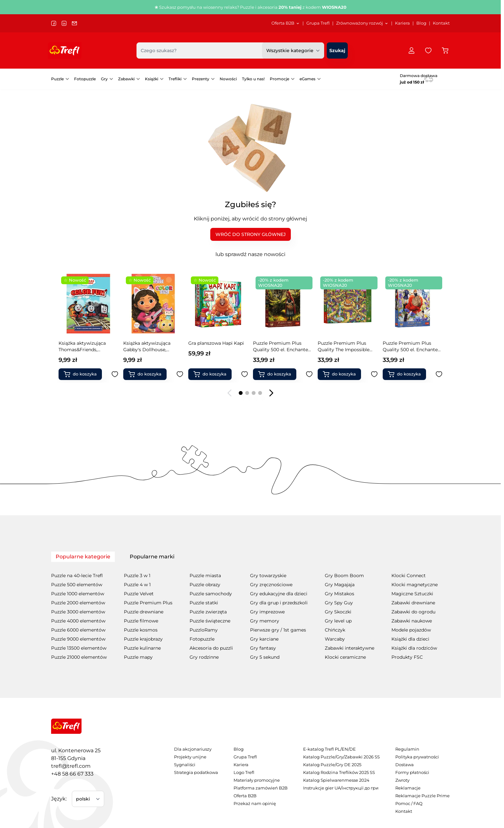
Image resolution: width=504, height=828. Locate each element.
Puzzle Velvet (139, 594)
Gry (104, 79)
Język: (59, 799)
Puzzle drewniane (144, 612)
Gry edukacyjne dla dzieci (279, 594)
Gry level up (338, 621)
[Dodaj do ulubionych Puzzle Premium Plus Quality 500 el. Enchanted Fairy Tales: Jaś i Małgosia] (439, 374)
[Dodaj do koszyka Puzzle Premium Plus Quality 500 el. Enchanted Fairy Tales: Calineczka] (342, 374)
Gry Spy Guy (339, 603)
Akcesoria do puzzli (211, 648)
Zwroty (402, 780)
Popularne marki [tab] (152, 557)
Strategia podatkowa (196, 772)
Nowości (228, 79)
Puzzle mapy (138, 657)
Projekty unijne (190, 757)
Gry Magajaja (340, 585)
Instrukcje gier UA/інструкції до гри (341, 788)
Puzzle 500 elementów (77, 585)
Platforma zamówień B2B (261, 788)
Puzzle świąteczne (210, 621)
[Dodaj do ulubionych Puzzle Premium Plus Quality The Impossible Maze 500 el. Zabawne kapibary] (310, 374)
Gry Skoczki (338, 612)
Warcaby (335, 639)
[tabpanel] (250, 612)
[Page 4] (260, 393)
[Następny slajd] (271, 393)
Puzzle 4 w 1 (137, 585)
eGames (307, 79)
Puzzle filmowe (141, 621)
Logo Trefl (244, 772)
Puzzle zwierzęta (208, 612)
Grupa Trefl (318, 23)
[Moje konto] (411, 50)
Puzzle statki (204, 603)
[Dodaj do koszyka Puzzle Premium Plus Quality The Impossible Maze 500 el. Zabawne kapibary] (277, 374)
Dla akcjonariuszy (193, 749)
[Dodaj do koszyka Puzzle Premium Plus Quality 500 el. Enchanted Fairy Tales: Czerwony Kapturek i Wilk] (213, 374)
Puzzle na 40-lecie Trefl (77, 576)
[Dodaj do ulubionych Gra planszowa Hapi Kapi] (180, 374)
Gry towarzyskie (268, 576)
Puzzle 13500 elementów (79, 648)
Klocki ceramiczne (345, 657)
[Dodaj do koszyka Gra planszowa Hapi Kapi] (148, 374)
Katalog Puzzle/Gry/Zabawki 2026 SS (341, 757)
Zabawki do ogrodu (413, 612)
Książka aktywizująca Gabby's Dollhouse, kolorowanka (82, 347)
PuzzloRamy (204, 630)
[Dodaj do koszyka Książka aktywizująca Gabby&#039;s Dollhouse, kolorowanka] (83, 374)
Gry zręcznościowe (271, 585)
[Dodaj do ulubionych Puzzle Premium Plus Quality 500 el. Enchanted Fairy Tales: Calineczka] (374, 374)
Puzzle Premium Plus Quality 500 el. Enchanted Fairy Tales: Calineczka (347, 347)
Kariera (402, 23)
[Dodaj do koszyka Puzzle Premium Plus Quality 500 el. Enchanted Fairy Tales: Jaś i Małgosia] (407, 374)
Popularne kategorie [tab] (83, 557)
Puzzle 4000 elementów (78, 621)
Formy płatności (412, 772)
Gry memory (265, 621)
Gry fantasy (263, 648)
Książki (152, 79)
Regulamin (407, 749)
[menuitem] (286, 23)
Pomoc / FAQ (409, 804)
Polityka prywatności (417, 757)
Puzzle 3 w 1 (137, 576)
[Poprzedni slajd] (230, 393)
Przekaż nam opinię (255, 804)
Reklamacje (408, 788)
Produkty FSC (407, 657)
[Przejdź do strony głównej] (65, 50)
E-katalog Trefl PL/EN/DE (329, 749)
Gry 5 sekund (265, 657)
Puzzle (57, 79)
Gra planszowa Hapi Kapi (151, 343)
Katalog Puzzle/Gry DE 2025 (332, 765)
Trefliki (175, 79)
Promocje (279, 79)
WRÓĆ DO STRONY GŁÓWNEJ (251, 234)
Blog (421, 23)
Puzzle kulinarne (142, 648)
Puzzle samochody (211, 594)
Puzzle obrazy (205, 585)
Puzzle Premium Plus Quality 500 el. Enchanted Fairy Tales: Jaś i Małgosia (412, 347)
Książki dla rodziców (414, 648)
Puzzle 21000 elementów (79, 657)
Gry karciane (264, 639)
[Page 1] (241, 393)
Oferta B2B (245, 796)
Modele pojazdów (411, 630)
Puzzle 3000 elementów (78, 612)
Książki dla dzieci (410, 639)
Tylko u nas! (253, 79)
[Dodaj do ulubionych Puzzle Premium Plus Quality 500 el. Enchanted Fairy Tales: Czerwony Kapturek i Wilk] (245, 374)
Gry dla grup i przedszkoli (279, 603)
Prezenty (201, 79)
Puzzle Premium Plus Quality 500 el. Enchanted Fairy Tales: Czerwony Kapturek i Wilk (217, 347)
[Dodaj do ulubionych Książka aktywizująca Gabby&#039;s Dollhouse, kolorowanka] (115, 374)
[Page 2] (247, 393)
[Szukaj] (337, 50)
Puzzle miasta (205, 576)
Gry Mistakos (340, 594)
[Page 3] (254, 393)
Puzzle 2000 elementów (78, 603)
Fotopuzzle (85, 79)
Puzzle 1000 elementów (78, 594)
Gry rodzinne (204, 657)
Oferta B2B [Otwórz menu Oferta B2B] (286, 23)
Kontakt (441, 23)
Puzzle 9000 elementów (78, 639)
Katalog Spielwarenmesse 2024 (336, 780)
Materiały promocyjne (257, 780)
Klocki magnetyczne (415, 585)
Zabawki (126, 79)
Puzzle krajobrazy (143, 639)
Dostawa (405, 765)
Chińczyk (335, 630)
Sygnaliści (185, 765)
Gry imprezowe (267, 612)
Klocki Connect (409, 576)
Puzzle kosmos (141, 630)
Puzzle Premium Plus (148, 603)
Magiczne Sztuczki (412, 594)
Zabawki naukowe (412, 621)
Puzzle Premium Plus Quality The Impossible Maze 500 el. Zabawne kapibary (279, 347)
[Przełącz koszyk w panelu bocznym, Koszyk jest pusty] (445, 50)
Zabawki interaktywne (350, 648)
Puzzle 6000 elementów (78, 630)
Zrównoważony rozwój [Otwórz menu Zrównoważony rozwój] (362, 23)
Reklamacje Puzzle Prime (422, 796)
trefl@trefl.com (71, 766)
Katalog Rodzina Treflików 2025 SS (339, 772)
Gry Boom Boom (344, 576)
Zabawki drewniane (413, 603)
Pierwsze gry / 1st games (278, 630)
